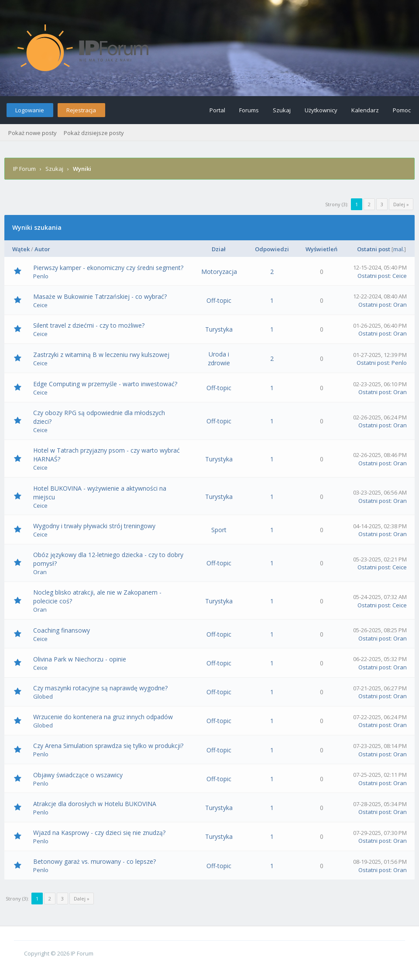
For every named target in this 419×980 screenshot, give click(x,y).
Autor (42, 249)
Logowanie (30, 110)
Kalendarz (365, 110)
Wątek (21, 249)
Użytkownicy (321, 110)
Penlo (41, 276)
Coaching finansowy (62, 630)
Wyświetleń (321, 249)
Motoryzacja (219, 272)
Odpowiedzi (272, 249)
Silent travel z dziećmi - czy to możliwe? (89, 325)
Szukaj (282, 110)
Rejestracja (81, 110)
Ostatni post (374, 249)
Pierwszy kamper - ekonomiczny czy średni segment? (108, 268)
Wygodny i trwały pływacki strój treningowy (94, 526)
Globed (43, 696)
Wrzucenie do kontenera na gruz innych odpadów (103, 717)
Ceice (400, 276)
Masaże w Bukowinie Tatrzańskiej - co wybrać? (100, 296)
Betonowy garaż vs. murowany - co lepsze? (94, 861)
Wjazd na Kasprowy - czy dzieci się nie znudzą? (99, 833)
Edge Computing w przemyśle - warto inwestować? (105, 384)
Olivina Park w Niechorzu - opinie (80, 659)
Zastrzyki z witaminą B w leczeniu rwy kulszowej (101, 355)
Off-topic (219, 300)
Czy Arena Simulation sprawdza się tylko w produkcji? (108, 746)
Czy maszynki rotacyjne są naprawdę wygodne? (100, 688)
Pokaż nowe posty (33, 133)
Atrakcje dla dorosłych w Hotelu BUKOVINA (95, 804)
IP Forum (24, 169)
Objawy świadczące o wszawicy (78, 775)
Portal (217, 110)
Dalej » (401, 204)
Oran (400, 305)
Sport (219, 530)
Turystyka (219, 329)
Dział (219, 249)
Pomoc (402, 110)
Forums (249, 110)
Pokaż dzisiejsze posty (94, 133)
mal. (399, 249)
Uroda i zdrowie (219, 358)
